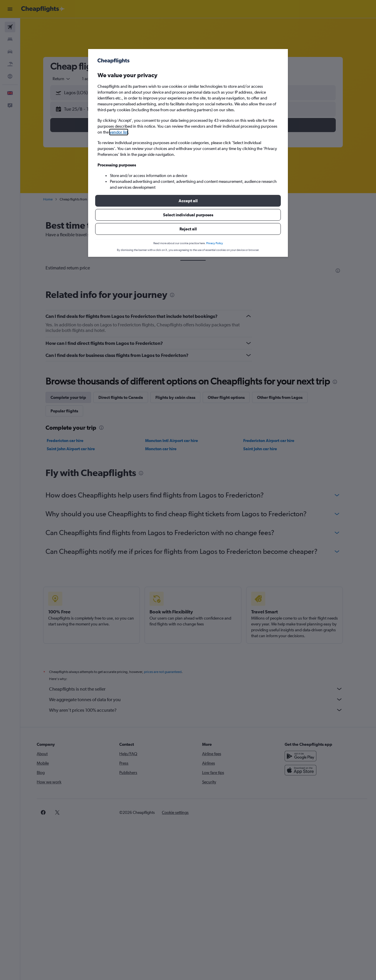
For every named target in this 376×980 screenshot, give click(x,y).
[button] (188, 201)
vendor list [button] (119, 132)
